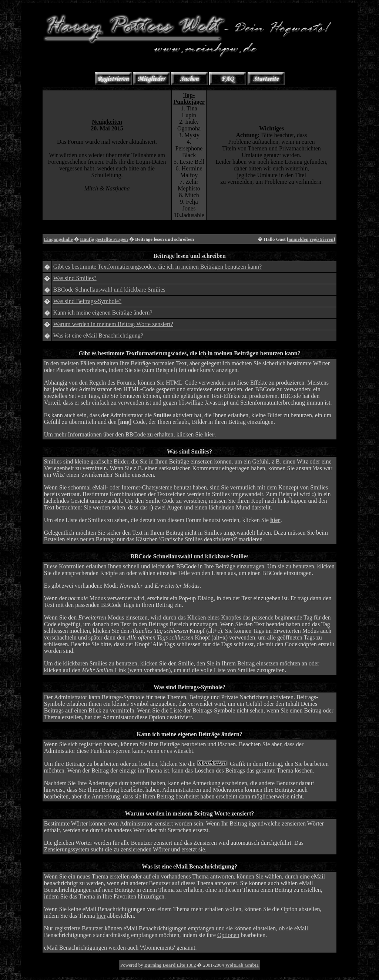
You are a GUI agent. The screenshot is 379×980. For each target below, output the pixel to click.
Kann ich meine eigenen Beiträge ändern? (103, 313)
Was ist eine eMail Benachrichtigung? (98, 335)
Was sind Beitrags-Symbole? (87, 301)
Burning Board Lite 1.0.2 (170, 965)
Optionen (228, 935)
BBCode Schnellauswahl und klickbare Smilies (109, 290)
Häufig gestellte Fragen (104, 239)
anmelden (298, 239)
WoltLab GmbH (242, 965)
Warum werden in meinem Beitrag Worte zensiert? (113, 324)
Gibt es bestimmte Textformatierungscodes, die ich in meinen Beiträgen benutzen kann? (157, 267)
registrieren (321, 239)
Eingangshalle (58, 239)
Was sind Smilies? (75, 278)
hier (101, 916)
